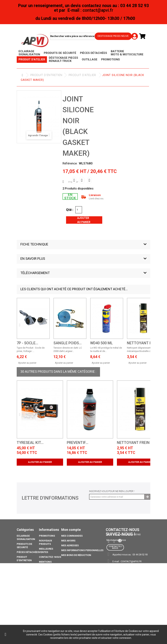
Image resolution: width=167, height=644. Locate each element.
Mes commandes (72, 536)
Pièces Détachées (28, 552)
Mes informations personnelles (82, 550)
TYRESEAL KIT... (30, 443)
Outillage (23, 577)
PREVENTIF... (78, 443)
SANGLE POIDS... (68, 343)
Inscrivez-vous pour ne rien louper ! (112, 491)
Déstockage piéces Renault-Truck (27, 568)
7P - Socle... (27, 343)
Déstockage (24, 581)
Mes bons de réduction (76, 555)
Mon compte (71, 530)
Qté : (70, 210)
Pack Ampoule (26, 599)
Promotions (25, 586)
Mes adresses (70, 545)
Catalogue (24, 612)
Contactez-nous (50, 557)
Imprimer (73, 182)
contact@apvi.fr (131, 561)
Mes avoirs (68, 541)
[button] (83, 245)
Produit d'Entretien (46, 75)
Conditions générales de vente (48, 573)
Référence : (70, 163)
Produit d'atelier (82, 75)
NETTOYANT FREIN (143, 343)
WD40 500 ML (101, 343)
